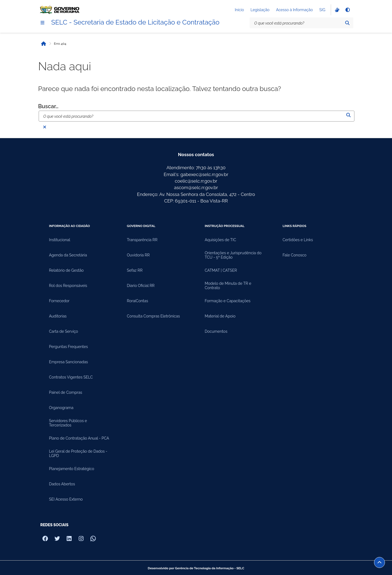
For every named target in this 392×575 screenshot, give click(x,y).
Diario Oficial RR (141, 286)
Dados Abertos (62, 484)
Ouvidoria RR (138, 255)
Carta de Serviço (64, 331)
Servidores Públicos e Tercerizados (68, 423)
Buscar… (48, 106)
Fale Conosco (295, 255)
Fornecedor (59, 301)
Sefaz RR (135, 270)
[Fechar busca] (45, 127)
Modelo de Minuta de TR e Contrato (228, 286)
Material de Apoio (220, 316)
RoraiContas (137, 301)
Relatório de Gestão (66, 270)
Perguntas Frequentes (68, 347)
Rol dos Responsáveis (68, 286)
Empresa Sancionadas (68, 362)
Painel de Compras (66, 392)
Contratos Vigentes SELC (71, 377)
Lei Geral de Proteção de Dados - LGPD (78, 453)
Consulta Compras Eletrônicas (153, 316)
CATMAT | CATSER (221, 270)
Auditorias (58, 316)
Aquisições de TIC (220, 240)
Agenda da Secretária (68, 255)
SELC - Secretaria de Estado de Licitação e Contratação (135, 22)
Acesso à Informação (294, 10)
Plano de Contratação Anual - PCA (79, 438)
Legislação (260, 10)
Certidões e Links (298, 240)
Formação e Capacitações (228, 301)
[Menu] (42, 23)
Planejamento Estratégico (72, 469)
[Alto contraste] (347, 10)
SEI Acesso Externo (66, 499)
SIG (322, 10)
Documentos (216, 331)
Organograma (61, 408)
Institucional (60, 240)
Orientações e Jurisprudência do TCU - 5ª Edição (233, 255)
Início (239, 10)
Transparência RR (142, 240)
